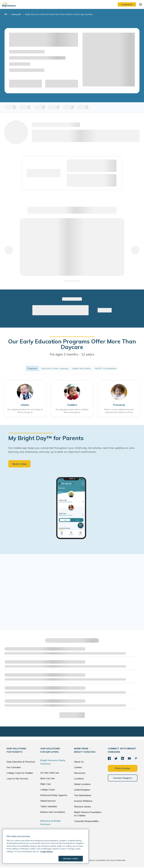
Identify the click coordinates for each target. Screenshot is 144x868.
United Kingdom (82, 790)
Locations (79, 779)
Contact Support (123, 778)
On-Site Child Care (50, 773)
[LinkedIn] (122, 759)
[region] (45, 846)
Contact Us (127, 4)
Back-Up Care (48, 779)
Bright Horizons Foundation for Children (88, 814)
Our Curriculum (14, 768)
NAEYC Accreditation (106, 368)
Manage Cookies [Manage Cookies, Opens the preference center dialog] (70, 858)
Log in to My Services (17, 779)
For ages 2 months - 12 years (72, 354)
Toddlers (72, 405)
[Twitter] (116, 759)
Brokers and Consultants (53, 813)
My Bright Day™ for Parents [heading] (46, 438)
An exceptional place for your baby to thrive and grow (25, 411)
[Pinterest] (135, 759)
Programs (32, 368)
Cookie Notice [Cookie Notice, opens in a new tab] (47, 851)
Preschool (119, 405)
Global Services (48, 801)
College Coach (48, 790)
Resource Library (83, 807)
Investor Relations (83, 802)
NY (6, 14)
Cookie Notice (89, 861)
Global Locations (82, 785)
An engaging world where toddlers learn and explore (72, 411)
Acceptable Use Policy (105, 861)
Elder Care (46, 785)
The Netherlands (83, 796)
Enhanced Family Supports (54, 796)
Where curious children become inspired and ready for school (119, 411)
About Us (79, 762)
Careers (78, 768)
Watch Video (19, 465)
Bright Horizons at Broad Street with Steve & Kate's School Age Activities (59, 14)
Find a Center (123, 769)
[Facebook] (109, 759)
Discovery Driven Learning (55, 368)
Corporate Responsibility (86, 822)
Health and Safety (81, 368)
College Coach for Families (20, 774)
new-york (16, 14)
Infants (25, 405)
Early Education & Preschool (21, 762)
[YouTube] (129, 759)
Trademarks (121, 861)
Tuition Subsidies (49, 807)
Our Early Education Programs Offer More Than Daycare (72, 344)
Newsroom (80, 774)
